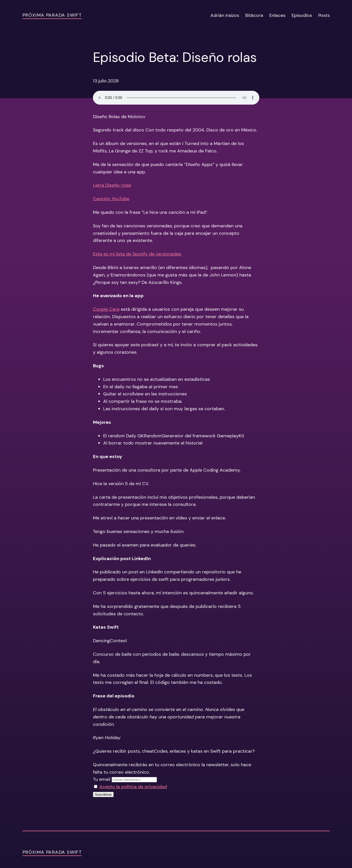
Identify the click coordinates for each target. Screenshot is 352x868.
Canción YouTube (111, 199)
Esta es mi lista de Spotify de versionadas (137, 254)
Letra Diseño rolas (112, 185)
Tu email (102, 779)
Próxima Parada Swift (52, 15)
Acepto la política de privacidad (133, 787)
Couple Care (106, 309)
